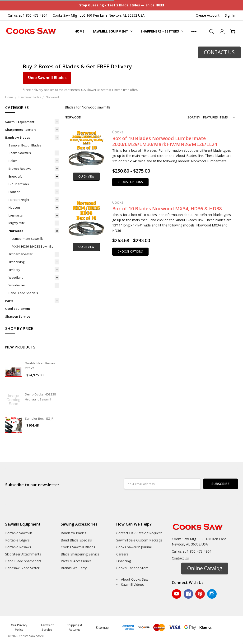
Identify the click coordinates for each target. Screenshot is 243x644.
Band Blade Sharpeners (23, 561)
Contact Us (180, 558)
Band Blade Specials (23, 293)
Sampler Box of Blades (25, 145)
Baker (13, 161)
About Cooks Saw (135, 579)
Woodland (16, 277)
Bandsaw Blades (18, 137)
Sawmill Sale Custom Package (139, 540)
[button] (219, 52)
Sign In (230, 15)
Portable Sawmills (19, 533)
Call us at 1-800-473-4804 (28, 15)
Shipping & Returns (75, 627)
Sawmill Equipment (112, 31)
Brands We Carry (74, 568)
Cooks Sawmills (20, 153)
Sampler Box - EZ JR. (40, 418)
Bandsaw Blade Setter (22, 568)
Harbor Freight (19, 200)
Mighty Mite (17, 223)
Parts (9, 301)
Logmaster (16, 215)
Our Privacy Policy (19, 627)
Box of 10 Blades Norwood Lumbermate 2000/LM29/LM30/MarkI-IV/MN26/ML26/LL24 (165, 141)
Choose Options (130, 182)
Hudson (14, 207)
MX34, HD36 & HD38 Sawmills (33, 246)
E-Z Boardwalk (19, 184)
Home (79, 31)
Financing (124, 561)
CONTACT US (219, 52)
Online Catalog (205, 568)
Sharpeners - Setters (162, 31)
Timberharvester (21, 254)
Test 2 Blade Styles (124, 5)
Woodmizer (17, 285)
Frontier (14, 192)
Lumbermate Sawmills (28, 239)
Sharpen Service (18, 316)
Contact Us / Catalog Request (139, 533)
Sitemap (102, 628)
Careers (122, 554)
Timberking (16, 262)
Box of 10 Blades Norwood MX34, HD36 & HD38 (167, 209)
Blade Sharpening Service (80, 554)
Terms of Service (47, 627)
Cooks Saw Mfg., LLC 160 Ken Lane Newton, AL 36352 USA (99, 15)
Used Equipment (18, 309)
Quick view (86, 176)
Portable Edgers (17, 540)
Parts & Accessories (76, 561)
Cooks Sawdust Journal (134, 547)
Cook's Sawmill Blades (78, 547)
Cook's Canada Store (132, 568)
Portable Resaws (18, 547)
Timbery (14, 270)
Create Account (208, 15)
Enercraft (15, 176)
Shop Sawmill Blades (47, 78)
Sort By (194, 117)
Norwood (16, 231)
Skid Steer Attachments (23, 554)
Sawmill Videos (132, 585)
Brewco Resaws (20, 169)
